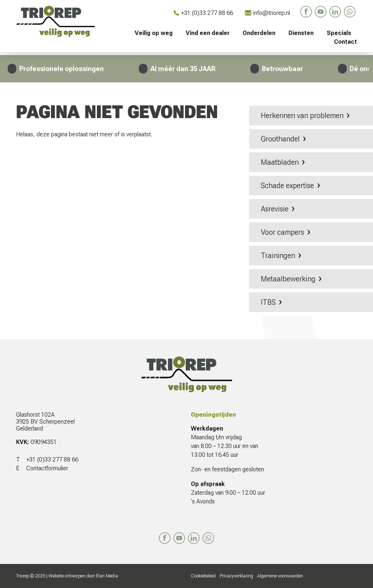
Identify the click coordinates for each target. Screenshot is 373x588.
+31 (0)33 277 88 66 (203, 13)
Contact (345, 42)
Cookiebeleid (203, 576)
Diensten (301, 33)
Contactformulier (47, 468)
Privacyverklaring (236, 576)
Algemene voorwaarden (280, 576)
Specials (339, 33)
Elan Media (107, 576)
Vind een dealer (208, 33)
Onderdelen (259, 33)
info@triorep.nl (267, 13)
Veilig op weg (154, 33)
